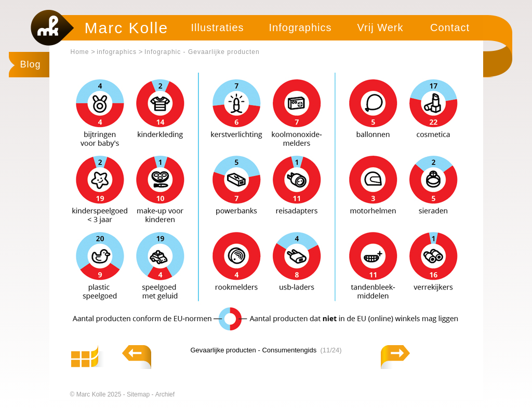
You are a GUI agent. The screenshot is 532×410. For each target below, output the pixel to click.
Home (80, 52)
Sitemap (139, 394)
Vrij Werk (381, 28)
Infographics (301, 28)
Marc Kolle (127, 28)
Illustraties (217, 28)
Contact (450, 28)
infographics (117, 52)
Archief (165, 394)
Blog (31, 64)
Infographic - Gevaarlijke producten (202, 52)
